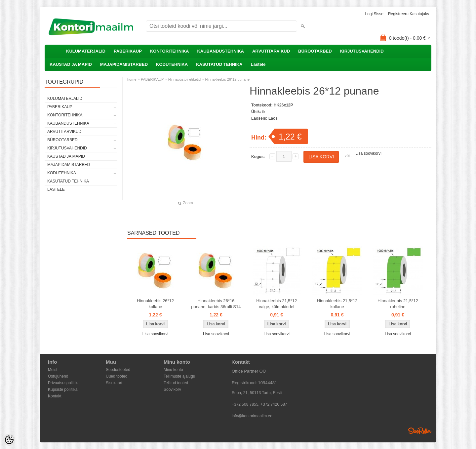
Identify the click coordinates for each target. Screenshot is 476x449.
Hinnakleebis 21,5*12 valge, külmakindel (277, 304)
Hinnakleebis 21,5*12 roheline (398, 304)
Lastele (258, 64)
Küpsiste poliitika (63, 389)
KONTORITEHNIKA (169, 51)
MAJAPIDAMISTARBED (124, 64)
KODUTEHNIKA (172, 64)
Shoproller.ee (420, 431)
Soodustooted (118, 370)
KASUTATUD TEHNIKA (219, 64)
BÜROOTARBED (315, 51)
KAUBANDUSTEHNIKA (220, 51)
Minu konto (173, 370)
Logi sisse (374, 14)
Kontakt (55, 396)
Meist (53, 370)
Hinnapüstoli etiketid (184, 79)
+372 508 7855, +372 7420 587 (259, 404)
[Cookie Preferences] (9, 440)
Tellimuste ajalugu (179, 376)
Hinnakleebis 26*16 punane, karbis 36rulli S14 (216, 304)
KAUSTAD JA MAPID (71, 64)
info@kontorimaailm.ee (252, 416)
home (132, 79)
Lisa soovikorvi (368, 153)
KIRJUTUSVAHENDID (362, 51)
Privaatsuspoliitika (64, 383)
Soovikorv (172, 389)
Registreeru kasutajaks (409, 14)
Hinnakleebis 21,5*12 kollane (337, 304)
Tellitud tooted (176, 383)
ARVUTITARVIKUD (271, 51)
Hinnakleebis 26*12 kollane (155, 304)
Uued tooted (117, 376)
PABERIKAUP (128, 51)
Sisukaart (114, 383)
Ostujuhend (58, 376)
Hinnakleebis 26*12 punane (228, 79)
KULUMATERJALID (86, 51)
